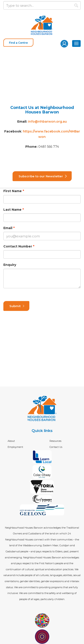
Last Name (12, 210)
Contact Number (18, 246)
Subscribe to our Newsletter (41, 176)
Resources (55, 441)
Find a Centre (18, 43)
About (11, 441)
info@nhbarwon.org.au (47, 121)
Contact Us (56, 447)
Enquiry (10, 265)
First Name (13, 191)
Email (8, 228)
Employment (15, 447)
